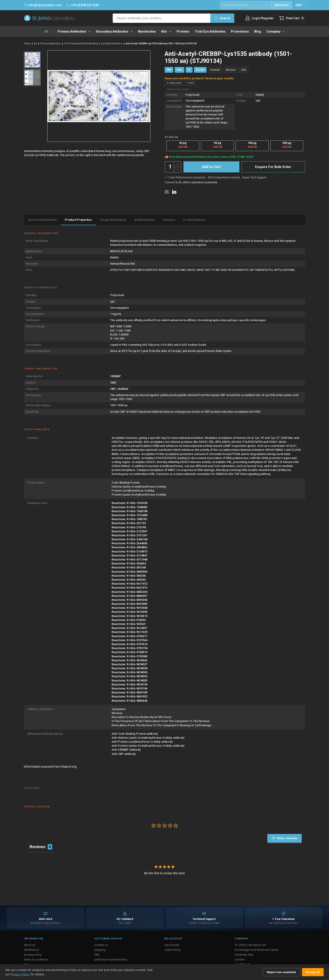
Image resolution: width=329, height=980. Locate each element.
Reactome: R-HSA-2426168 (129, 539)
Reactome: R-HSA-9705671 (129, 636)
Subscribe (282, 5)
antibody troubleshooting (111, 960)
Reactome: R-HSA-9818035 (129, 680)
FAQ (97, 955)
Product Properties (78, 220)
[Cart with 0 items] (292, 18)
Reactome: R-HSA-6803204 (129, 592)
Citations (169, 220)
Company (276, 31)
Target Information (113, 220)
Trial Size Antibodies (210, 31)
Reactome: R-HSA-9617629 (129, 632)
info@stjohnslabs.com (43, 5)
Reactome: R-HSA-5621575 (129, 588)
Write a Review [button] (287, 838)
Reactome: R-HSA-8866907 (129, 596)
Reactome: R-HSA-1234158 (129, 503)
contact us (101, 945)
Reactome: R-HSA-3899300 (129, 572)
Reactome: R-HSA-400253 (129, 580)
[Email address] (246, 5)
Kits (166, 31)
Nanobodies (147, 31)
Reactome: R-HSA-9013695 (129, 612)
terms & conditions (36, 960)
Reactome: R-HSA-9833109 (129, 692)
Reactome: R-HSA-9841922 (129, 696)
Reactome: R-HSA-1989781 (129, 519)
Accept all (313, 972)
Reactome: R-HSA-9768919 (129, 652)
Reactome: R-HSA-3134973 (129, 551)
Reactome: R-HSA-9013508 (129, 608)
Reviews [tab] (37, 847)
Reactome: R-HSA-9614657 (129, 628)
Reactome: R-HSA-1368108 (129, 511)
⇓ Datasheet (174, 83)
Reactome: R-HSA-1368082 (129, 507)
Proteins (183, 31)
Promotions (240, 31)
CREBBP (115, 376)
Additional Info (145, 220)
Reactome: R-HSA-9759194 (129, 648)
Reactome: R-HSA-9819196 (129, 688)
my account (172, 945)
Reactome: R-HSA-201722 (129, 523)
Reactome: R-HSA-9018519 (129, 616)
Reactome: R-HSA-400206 (129, 576)
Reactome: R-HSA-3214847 (129, 555)
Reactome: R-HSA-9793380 (129, 656)
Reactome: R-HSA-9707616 (129, 644)
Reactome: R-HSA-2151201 (129, 535)
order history (173, 950)
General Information (42, 220)
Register (268, 18)
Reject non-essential (281, 972)
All (48, 31)
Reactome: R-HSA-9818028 (129, 668)
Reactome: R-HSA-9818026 (129, 660)
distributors (31, 950)
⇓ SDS (190, 83)
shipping (100, 950)
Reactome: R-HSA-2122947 (129, 531)
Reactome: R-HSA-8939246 (129, 600)
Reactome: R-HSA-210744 (129, 527)
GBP (300, 5)
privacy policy (33, 955)
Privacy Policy (20, 974)
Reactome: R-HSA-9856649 (129, 701)
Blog (258, 31)
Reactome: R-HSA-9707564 (129, 640)
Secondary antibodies (114, 31)
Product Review (194, 220)
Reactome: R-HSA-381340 (129, 567)
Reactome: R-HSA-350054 (129, 563)
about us (30, 945)
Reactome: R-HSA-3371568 (129, 559)
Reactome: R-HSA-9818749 (129, 684)
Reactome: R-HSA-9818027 (129, 664)
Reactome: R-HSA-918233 (129, 620)
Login (256, 18)
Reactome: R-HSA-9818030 (129, 672)
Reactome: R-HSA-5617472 (129, 584)
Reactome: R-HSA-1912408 (129, 515)
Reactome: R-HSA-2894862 (129, 547)
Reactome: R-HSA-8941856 (129, 604)
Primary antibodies (74, 31)
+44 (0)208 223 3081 (83, 5)
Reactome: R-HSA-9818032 (129, 676)
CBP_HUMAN (119, 389)
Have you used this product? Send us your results (199, 78)
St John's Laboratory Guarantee (198, 182)
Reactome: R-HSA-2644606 (129, 543)
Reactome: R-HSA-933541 (129, 624)
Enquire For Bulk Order (273, 167)
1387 (113, 383)
